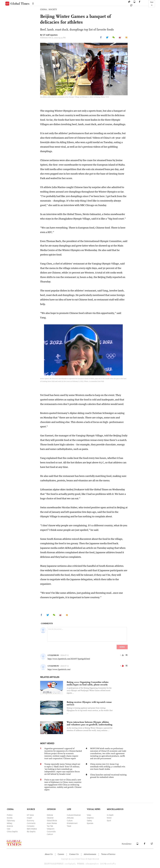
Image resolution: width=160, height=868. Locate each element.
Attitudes (70, 818)
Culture (70, 820)
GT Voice (30, 815)
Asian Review (52, 823)
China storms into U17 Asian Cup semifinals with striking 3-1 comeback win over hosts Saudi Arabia (108, 767)
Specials (90, 823)
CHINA (43, 9)
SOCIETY (53, 9)
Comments (31, 823)
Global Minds (52, 820)
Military (9, 823)
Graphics (90, 818)
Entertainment (72, 823)
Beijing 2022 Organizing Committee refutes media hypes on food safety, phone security (88, 683)
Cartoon (50, 834)
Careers (61, 854)
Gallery (89, 820)
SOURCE (31, 809)
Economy (30, 820)
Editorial (50, 815)
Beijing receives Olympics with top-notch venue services (89, 703)
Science (10, 826)
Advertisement (90, 854)
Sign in (152, 4)
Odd (8, 829)
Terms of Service (108, 854)
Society (10, 818)
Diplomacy (11, 820)
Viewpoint (51, 829)
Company (31, 826)
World (109, 818)
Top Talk (50, 826)
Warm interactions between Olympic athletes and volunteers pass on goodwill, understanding (89, 723)
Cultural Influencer (74, 815)
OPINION (51, 809)
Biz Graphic (31, 831)
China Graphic (12, 831)
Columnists (51, 831)
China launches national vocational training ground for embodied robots (108, 776)
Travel (69, 826)
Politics (10, 815)
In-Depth (110, 815)
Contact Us (74, 854)
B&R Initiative (32, 829)
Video (89, 815)
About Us (49, 854)
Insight (29, 818)
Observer (50, 818)
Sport (109, 820)
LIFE (69, 809)
